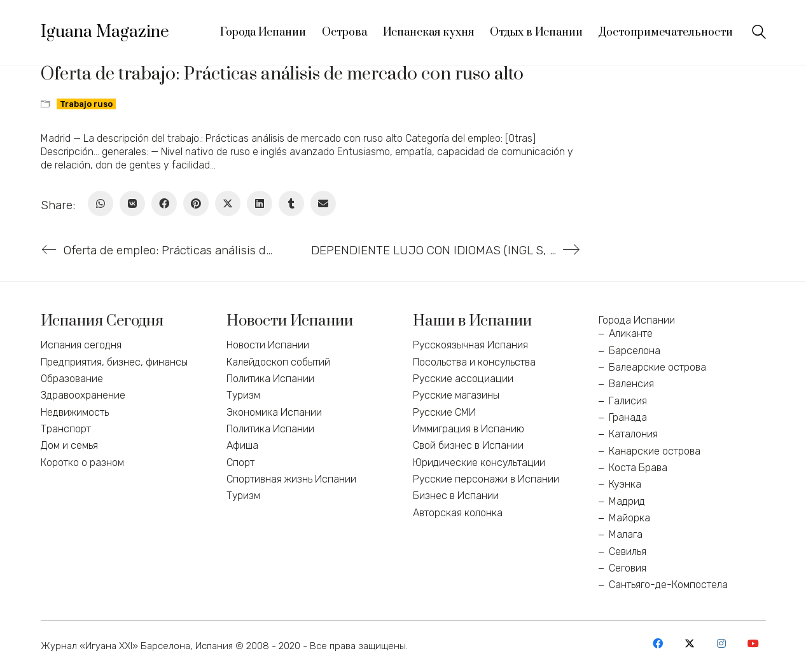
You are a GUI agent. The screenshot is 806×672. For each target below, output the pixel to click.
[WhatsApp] (101, 203)
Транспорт (66, 429)
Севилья (628, 552)
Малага (626, 534)
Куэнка (625, 484)
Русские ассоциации (463, 379)
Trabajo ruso (86, 104)
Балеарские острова (657, 367)
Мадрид (627, 501)
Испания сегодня (81, 345)
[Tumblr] (291, 203)
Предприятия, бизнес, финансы (114, 362)
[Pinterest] (196, 203)
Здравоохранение (83, 395)
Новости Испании (268, 345)
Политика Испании (270, 379)
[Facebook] (164, 203)
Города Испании (637, 320)
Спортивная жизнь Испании (291, 479)
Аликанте (631, 333)
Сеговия (628, 568)
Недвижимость (75, 412)
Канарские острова (655, 451)
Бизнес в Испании (456, 496)
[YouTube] (753, 643)
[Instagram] (721, 643)
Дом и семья (69, 445)
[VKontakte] (132, 203)
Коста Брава (638, 468)
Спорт (240, 463)
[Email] (323, 203)
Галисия (628, 401)
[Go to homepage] (105, 32)
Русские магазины (456, 395)
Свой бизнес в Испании (468, 445)
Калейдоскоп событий (278, 362)
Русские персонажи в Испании (486, 479)
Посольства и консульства (474, 362)
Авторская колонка (458, 513)
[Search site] (759, 33)
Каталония (633, 434)
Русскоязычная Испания (470, 345)
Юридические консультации (479, 463)
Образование (72, 379)
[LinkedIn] (260, 203)
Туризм (243, 395)
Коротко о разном (82, 463)
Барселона (635, 351)
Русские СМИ (444, 412)
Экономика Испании (274, 412)
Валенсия (631, 384)
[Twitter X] (228, 203)
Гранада (628, 417)
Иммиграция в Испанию (469, 429)
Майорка (629, 518)
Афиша (242, 445)
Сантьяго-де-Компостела (668, 585)
